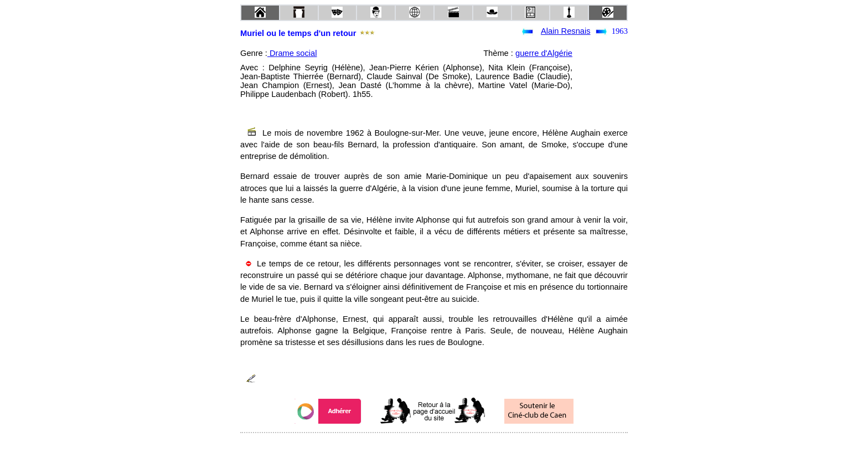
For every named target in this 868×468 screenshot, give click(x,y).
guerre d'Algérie (544, 53)
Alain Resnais (566, 31)
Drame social (292, 53)
